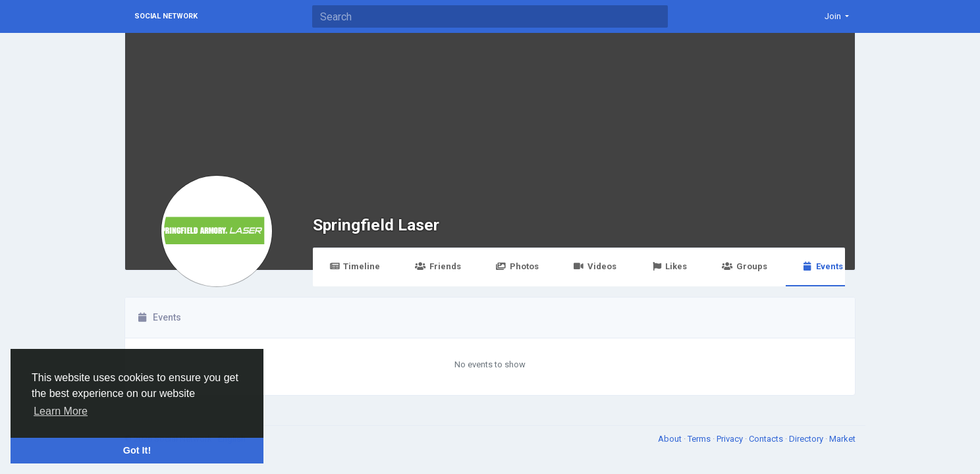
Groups (744, 266)
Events (823, 266)
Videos (595, 266)
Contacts (767, 439)
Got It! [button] (137, 450)
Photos (517, 266)
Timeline (355, 266)
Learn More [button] (61, 411)
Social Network (166, 16)
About (671, 439)
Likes (669, 266)
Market (842, 439)
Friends (438, 266)
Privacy (731, 439)
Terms (700, 439)
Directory (807, 439)
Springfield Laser (376, 225)
